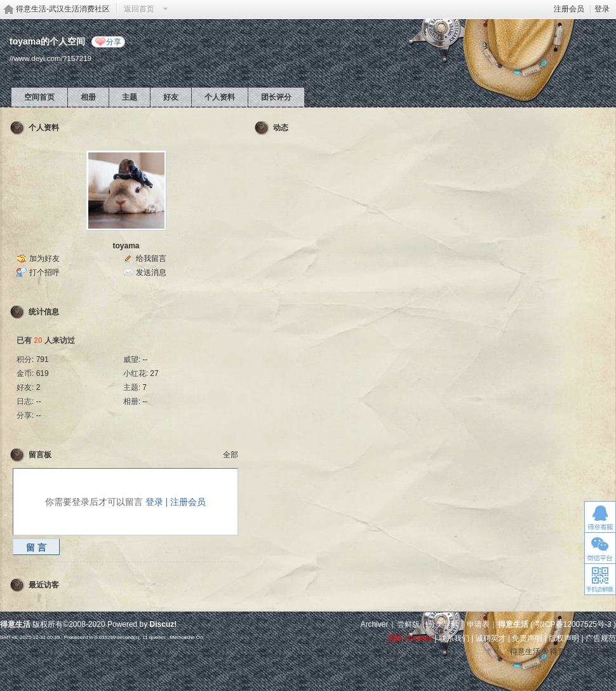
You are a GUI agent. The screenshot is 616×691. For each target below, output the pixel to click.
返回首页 (139, 9)
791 (43, 359)
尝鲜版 (408, 624)
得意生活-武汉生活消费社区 (63, 9)
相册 (88, 97)
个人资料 (220, 97)
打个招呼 (44, 272)
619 (43, 373)
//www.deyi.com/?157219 (50, 58)
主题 (130, 97)
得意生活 (513, 624)
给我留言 (151, 258)
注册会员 (569, 9)
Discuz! (164, 624)
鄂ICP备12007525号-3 (573, 624)
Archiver (374, 624)
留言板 (40, 455)
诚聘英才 (491, 638)
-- (145, 359)
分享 (114, 42)
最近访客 (44, 585)
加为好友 (44, 258)
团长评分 (276, 97)
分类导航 (443, 624)
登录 (602, 9)
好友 (171, 97)
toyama (126, 246)
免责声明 (527, 638)
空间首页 (39, 97)
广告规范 (601, 638)
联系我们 (454, 638)
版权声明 (564, 638)
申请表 (478, 624)
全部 (231, 455)
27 (154, 373)
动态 (281, 128)
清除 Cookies (410, 638)
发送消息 (151, 272)
